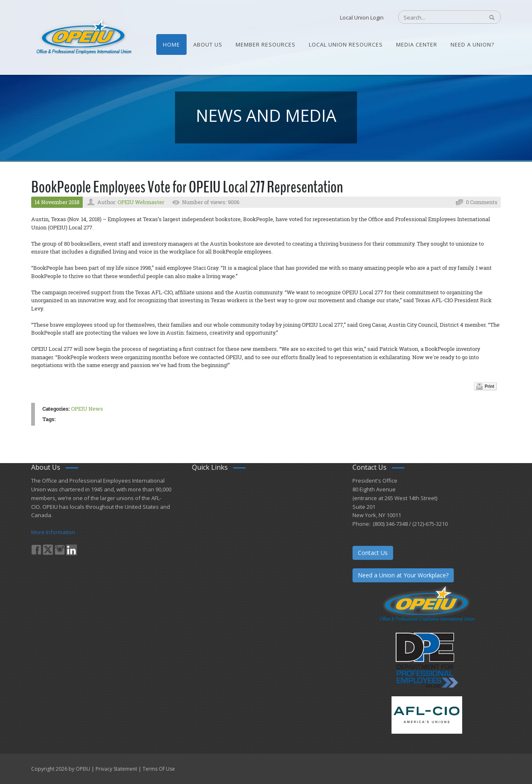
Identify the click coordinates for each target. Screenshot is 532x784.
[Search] (437, 17)
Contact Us (373, 553)
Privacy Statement (116, 769)
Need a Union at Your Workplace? (403, 575)
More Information (53, 532)
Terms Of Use (159, 769)
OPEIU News (87, 409)
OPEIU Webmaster (141, 202)
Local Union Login (362, 17)
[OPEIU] (83, 37)
